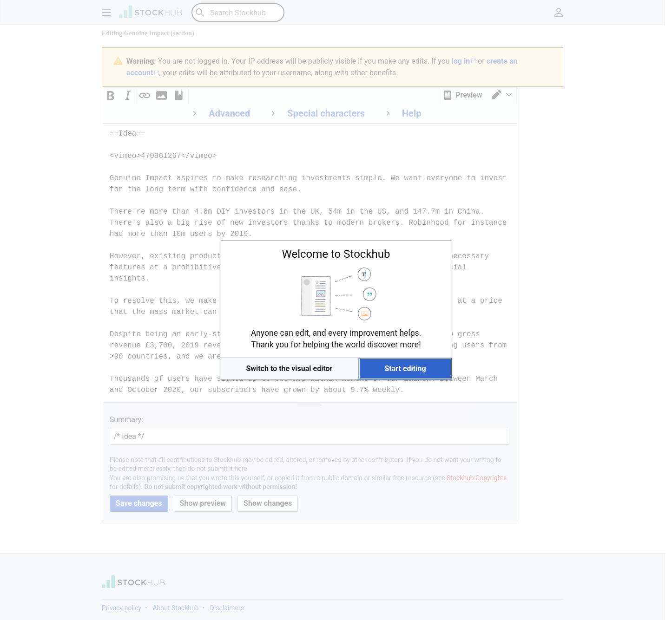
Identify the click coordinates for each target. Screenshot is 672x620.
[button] (289, 369)
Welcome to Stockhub (336, 254)
